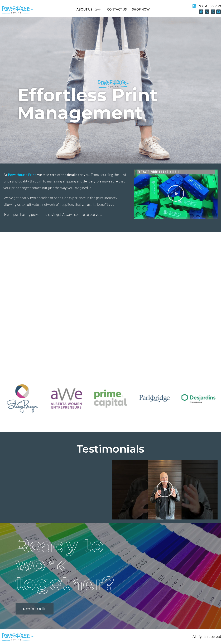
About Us (84, 9)
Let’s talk (35, 609)
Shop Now (141, 9)
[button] (176, 194)
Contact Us (117, 9)
